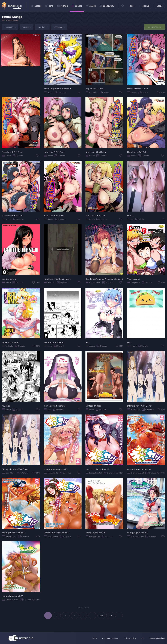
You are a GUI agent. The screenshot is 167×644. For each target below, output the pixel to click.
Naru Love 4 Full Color (138, 152)
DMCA (94, 638)
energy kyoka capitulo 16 (55, 469)
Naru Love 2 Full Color (54, 216)
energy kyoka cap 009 (13, 596)
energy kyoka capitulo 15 (97, 469)
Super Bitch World (10, 342)
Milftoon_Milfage (93, 406)
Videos (36, 6)
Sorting (26, 27)
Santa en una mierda (53, 342)
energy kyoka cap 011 (96, 533)
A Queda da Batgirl (94, 89)
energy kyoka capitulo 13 (14, 533)
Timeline (41, 27)
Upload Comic (155, 27)
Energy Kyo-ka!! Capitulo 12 (57, 533)
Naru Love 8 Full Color (138, 89)
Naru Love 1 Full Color (95, 216)
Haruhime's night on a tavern (57, 279)
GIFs (49, 6)
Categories (9, 27)
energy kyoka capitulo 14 (139, 469)
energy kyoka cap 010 (138, 533)
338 (101, 616)
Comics (77, 6)
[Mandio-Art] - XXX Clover (139, 406)
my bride (6, 406)
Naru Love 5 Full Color (96, 152)
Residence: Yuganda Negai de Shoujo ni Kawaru (104, 279)
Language (58, 27)
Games (91, 6)
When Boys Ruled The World (57, 89)
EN (131, 6)
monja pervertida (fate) (54, 406)
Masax (130, 216)
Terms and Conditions (111, 638)
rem (87, 342)
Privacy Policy (130, 638)
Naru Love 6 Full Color (54, 152)
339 (110, 616)
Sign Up (146, 6)
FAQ (143, 638)
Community (107, 6)
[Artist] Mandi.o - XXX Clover (15, 469)
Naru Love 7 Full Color (12, 152)
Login (159, 6)
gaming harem (9, 279)
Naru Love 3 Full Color (12, 216)
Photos (62, 6)
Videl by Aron (134, 279)
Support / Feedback (157, 638)
